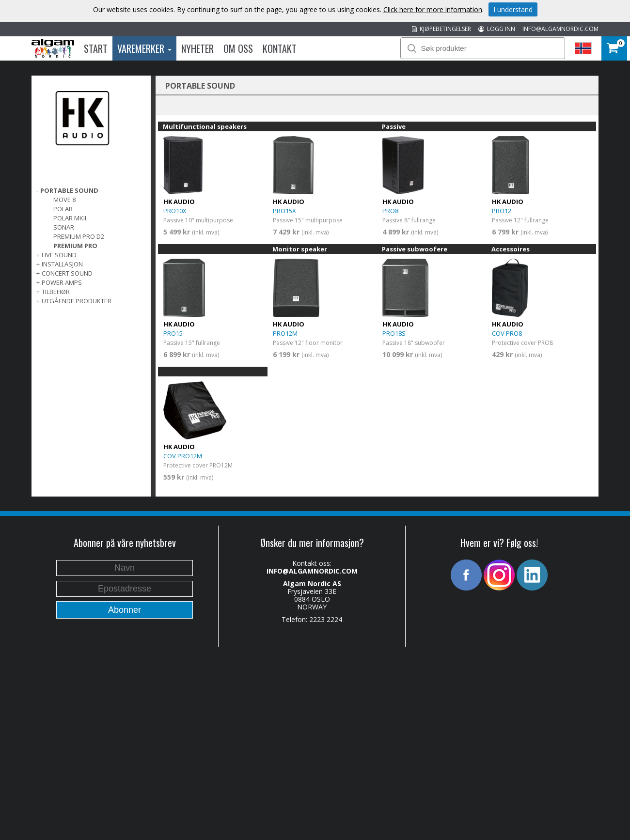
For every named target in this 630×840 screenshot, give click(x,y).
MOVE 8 (64, 200)
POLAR (63, 209)
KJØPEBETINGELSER (441, 29)
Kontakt (280, 48)
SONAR (64, 227)
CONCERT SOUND (67, 273)
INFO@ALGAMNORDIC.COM (560, 29)
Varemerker (144, 48)
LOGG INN (497, 29)
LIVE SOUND (59, 255)
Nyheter (197, 48)
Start (96, 48)
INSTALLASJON (62, 264)
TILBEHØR (56, 292)
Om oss (238, 48)
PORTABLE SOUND (69, 190)
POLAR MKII (70, 218)
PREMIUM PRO (75, 246)
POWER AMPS (62, 282)
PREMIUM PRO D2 (79, 236)
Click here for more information (433, 9)
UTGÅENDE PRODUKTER (77, 301)
